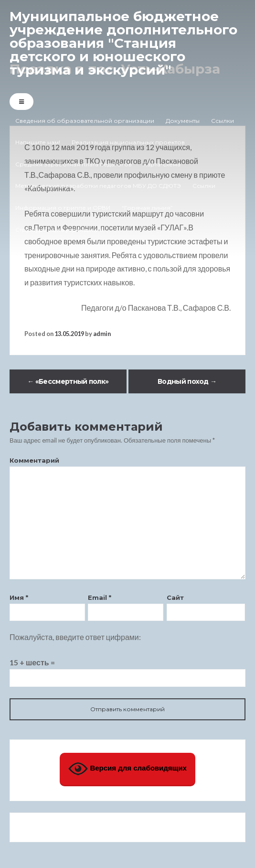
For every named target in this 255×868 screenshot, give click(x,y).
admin (102, 334)
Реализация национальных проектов (128, 142)
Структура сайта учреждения (59, 230)
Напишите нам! (38, 142)
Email (100, 597)
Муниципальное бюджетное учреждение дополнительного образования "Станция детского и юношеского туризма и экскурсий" (123, 43)
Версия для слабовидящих (127, 769)
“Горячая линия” (147, 208)
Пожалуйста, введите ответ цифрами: (75, 637)
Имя (19, 597)
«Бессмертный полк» (68, 381)
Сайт (175, 597)
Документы (183, 121)
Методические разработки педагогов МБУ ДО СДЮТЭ (98, 186)
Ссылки (223, 121)
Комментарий (34, 460)
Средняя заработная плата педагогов (74, 164)
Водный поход (187, 381)
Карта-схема (162, 164)
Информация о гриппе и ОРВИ (63, 208)
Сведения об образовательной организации (85, 121)
